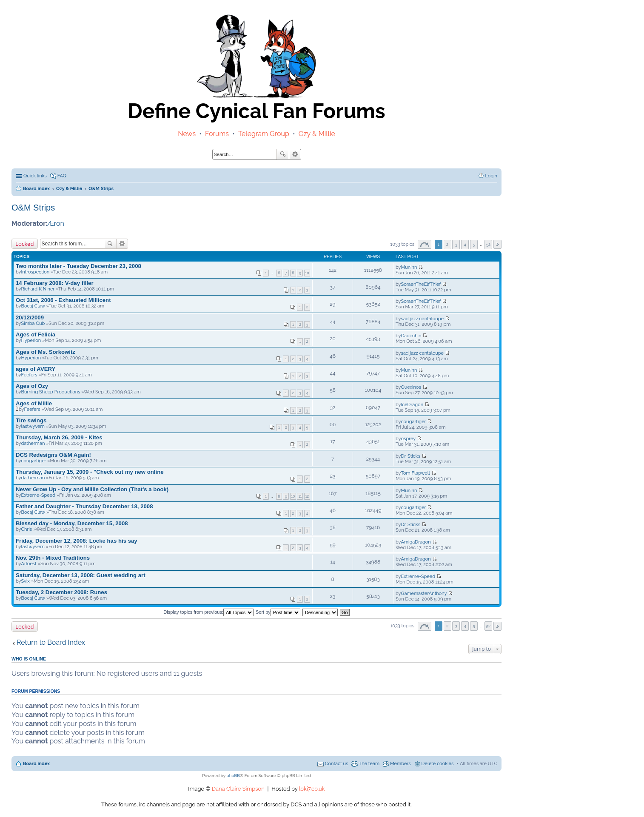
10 (307, 273)
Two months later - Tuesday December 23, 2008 (78, 266)
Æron (56, 223)
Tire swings (31, 420)
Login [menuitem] (491, 176)
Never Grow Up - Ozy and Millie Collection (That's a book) (92, 489)
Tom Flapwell (416, 473)
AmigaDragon (416, 542)
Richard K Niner (38, 289)
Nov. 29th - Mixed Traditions (53, 558)
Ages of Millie (34, 403)
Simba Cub (33, 323)
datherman (33, 443)
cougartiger (414, 422)
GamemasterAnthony (424, 594)
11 (300, 496)
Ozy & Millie (317, 134)
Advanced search (295, 154)
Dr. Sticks (411, 456)
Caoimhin (411, 336)
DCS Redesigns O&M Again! (53, 455)
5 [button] (474, 244)
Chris (27, 529)
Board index (36, 764)
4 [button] (465, 244)
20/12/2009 (30, 317)
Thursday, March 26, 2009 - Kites (59, 437)
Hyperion (31, 340)
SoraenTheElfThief (421, 284)
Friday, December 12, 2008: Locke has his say (77, 541)
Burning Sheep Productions (51, 392)
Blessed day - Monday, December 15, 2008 (72, 523)
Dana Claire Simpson (238, 789)
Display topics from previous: (208, 612)
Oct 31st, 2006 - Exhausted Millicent (63, 300)
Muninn (409, 267)
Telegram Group (264, 134)
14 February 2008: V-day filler (55, 283)
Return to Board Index (51, 642)
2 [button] (447, 244)
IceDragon (412, 405)
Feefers (29, 375)
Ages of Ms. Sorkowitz (46, 352)
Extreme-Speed (38, 495)
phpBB (233, 776)
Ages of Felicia (36, 334)
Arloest (29, 564)
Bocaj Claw (33, 306)
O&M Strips (33, 208)
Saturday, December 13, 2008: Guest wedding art (81, 575)
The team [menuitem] (369, 764)
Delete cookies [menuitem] (438, 764)
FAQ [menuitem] (62, 176)
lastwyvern (33, 426)
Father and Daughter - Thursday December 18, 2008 (84, 506)
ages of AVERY (36, 369)
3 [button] (456, 244)
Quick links (35, 176)
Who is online (29, 659)
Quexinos (411, 387)
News (187, 134)
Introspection (36, 272)
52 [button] (489, 244)
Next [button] (497, 244)
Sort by (278, 612)
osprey (409, 439)
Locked (25, 244)
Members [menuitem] (400, 764)
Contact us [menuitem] (337, 764)
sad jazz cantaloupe (422, 319)
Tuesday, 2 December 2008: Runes (61, 592)
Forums (217, 134)
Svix (26, 581)
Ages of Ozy (32, 386)
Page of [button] (425, 244)
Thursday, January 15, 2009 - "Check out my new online (90, 472)
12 (307, 496)
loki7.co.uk (312, 789)
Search (283, 154)
